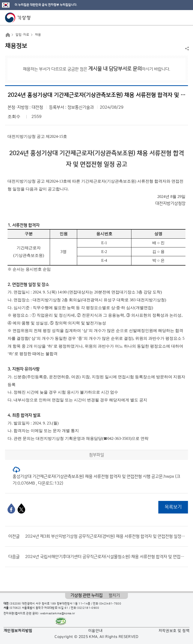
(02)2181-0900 (88, 608)
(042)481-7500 (110, 604)
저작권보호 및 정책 (174, 631)
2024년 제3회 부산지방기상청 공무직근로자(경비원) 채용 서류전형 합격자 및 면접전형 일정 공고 (105, 536)
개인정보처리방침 (18, 631)
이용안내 (95, 631)
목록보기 (173, 507)
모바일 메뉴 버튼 (185, 18)
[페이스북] (11, 508)
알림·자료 (22, 35)
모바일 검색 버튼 (177, 18)
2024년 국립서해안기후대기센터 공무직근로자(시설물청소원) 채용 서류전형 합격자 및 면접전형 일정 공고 (105, 557)
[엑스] (21, 508)
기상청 (18, 18)
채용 (38, 35)
